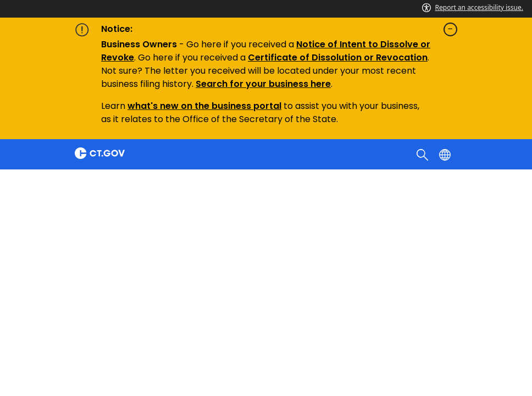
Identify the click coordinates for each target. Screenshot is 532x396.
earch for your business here (266, 84)
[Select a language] (446, 154)
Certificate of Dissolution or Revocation (338, 57)
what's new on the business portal (204, 106)
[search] (423, 154)
